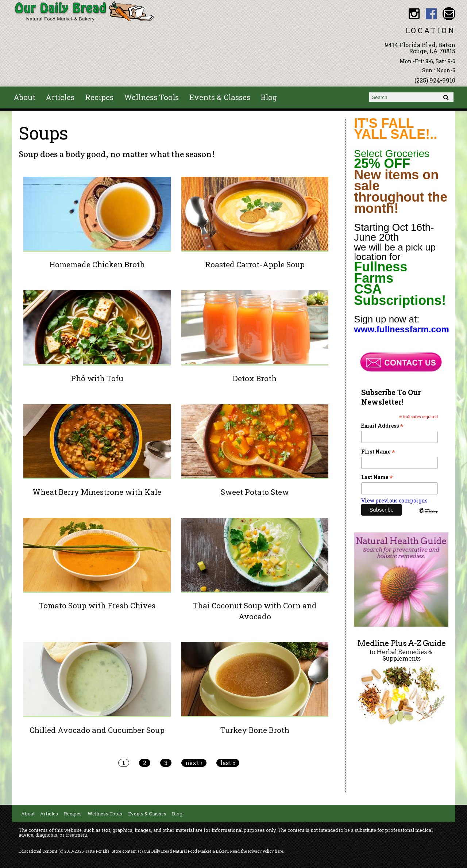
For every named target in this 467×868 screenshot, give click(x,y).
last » (228, 763)
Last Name (377, 477)
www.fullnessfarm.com (402, 329)
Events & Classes (220, 97)
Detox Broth (255, 378)
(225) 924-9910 (435, 80)
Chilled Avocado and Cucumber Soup (97, 730)
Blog (269, 97)
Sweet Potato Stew (255, 492)
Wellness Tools (151, 97)
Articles (60, 97)
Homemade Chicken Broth (97, 264)
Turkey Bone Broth (255, 730)
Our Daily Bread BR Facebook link (431, 14)
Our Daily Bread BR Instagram (414, 14)
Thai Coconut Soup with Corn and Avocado (255, 611)
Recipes (99, 97)
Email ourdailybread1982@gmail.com (449, 14)
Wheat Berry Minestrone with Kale (97, 492)
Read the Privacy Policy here (257, 851)
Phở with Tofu (97, 378)
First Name (378, 452)
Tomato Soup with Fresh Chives (97, 605)
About (24, 97)
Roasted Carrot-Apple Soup (255, 264)
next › (194, 763)
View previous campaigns (394, 500)
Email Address (382, 426)
